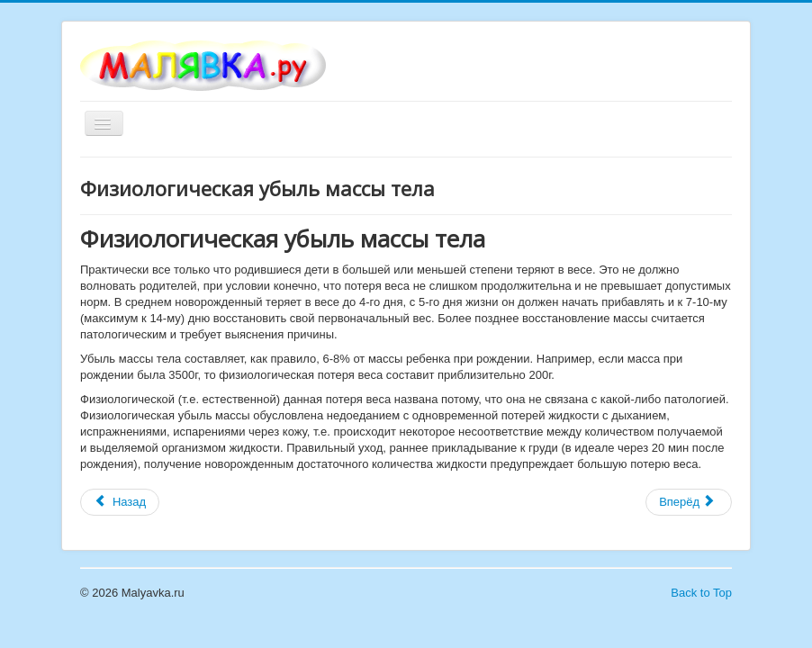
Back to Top (701, 593)
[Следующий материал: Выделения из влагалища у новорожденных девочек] (689, 502)
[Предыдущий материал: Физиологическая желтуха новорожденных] (120, 502)
